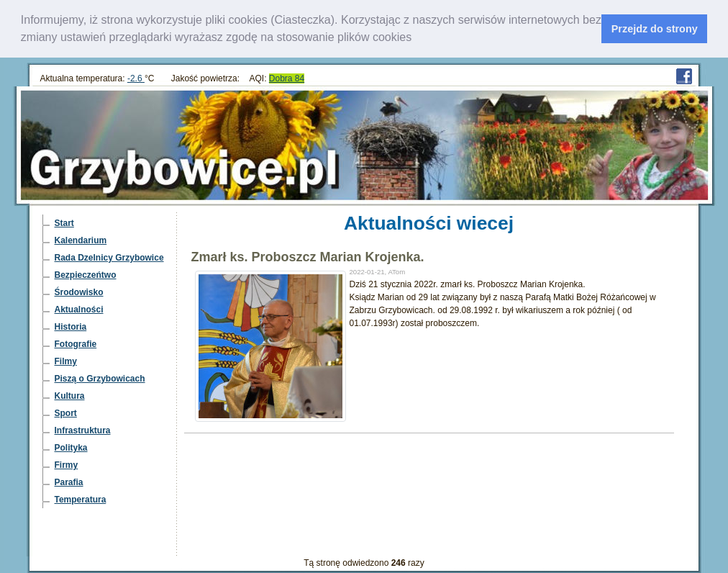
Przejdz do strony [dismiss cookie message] (655, 29)
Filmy (66, 361)
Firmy (67, 464)
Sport (66, 412)
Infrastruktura (83, 430)
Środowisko (79, 292)
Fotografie (76, 343)
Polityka (71, 447)
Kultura (70, 395)
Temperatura (81, 499)
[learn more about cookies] (417, 39)
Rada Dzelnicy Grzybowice (109, 257)
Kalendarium (81, 240)
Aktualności (79, 309)
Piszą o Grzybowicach (100, 378)
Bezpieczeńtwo (86, 274)
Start (64, 222)
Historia (71, 326)
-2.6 (136, 78)
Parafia (69, 482)
